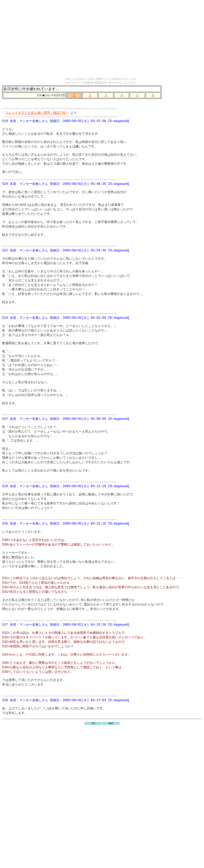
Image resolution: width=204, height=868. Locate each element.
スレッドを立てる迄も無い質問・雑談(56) (36, 114)
